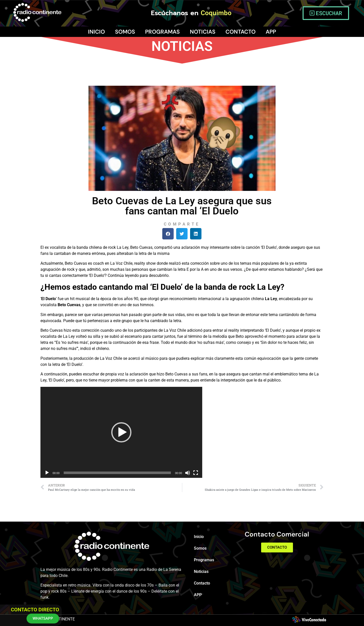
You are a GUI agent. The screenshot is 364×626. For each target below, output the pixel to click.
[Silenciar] (188, 473)
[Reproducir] (47, 473)
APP (271, 32)
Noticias (203, 32)
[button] (168, 234)
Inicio (96, 32)
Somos (125, 32)
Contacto (241, 32)
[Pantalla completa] (196, 473)
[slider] (117, 473)
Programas (162, 32)
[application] (121, 432)
